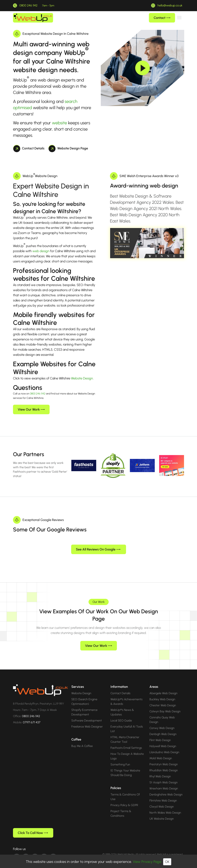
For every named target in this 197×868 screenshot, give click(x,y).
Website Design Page (68, 148)
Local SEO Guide (121, 715)
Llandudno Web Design (164, 746)
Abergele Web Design (163, 687)
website (59, 123)
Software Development (87, 715)
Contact (162, 18)
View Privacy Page (147, 862)
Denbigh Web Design (163, 728)
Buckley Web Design (162, 693)
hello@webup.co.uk (170, 5)
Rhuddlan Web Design (164, 764)
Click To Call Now (33, 827)
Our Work (99, 596)
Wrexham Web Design (164, 783)
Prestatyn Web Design (164, 758)
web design (41, 251)
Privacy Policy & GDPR (124, 799)
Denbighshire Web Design (166, 789)
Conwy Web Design (162, 722)
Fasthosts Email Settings (126, 742)
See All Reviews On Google (98, 544)
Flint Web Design (160, 734)
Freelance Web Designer (87, 721)
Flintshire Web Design (163, 795)
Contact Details (29, 148)
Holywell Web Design (163, 740)
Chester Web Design (163, 699)
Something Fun (120, 759)
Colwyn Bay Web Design (165, 705)
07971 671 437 (32, 716)
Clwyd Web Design (162, 801)
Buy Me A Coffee (82, 740)
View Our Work (31, 409)
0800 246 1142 (28, 5)
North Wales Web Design (165, 807)
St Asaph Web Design (164, 777)
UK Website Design (162, 813)
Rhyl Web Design (160, 770)
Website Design (82, 378)
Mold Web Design (161, 752)
